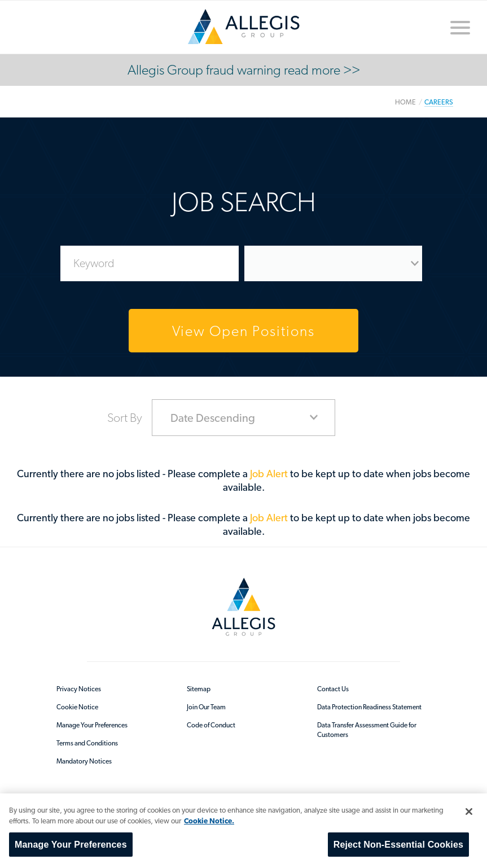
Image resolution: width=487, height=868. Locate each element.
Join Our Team (206, 707)
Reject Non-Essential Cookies (398, 845)
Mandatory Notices (84, 761)
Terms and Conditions (87, 743)
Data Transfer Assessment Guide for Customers (367, 730)
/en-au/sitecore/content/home (244, 27)
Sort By (125, 417)
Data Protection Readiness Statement (369, 707)
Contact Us (333, 689)
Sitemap (199, 689)
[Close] (469, 812)
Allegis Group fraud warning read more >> (244, 70)
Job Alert (270, 474)
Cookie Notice (77, 707)
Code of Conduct (211, 725)
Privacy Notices (79, 689)
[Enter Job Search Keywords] (150, 263)
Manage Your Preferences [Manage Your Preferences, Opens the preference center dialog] (71, 845)
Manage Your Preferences (92, 725)
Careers (439, 102)
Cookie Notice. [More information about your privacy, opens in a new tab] (209, 821)
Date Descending (213, 418)
